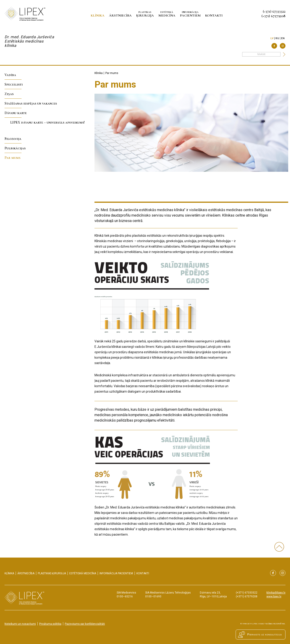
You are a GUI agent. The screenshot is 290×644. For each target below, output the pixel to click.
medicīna (168, 14)
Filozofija (13, 139)
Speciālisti (14, 84)
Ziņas (9, 94)
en (283, 38)
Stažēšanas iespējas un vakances (31, 103)
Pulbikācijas (15, 148)
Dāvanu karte (16, 113)
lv (272, 38)
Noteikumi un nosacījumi (20, 624)
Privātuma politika (50, 624)
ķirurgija (146, 14)
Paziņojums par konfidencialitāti (85, 624)
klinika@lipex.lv (276, 593)
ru (277, 38)
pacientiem (191, 14)
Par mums (12, 158)
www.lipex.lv (274, 596)
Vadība (10, 75)
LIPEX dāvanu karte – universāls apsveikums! (47, 122)
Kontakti (215, 16)
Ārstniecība (121, 16)
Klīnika (98, 16)
